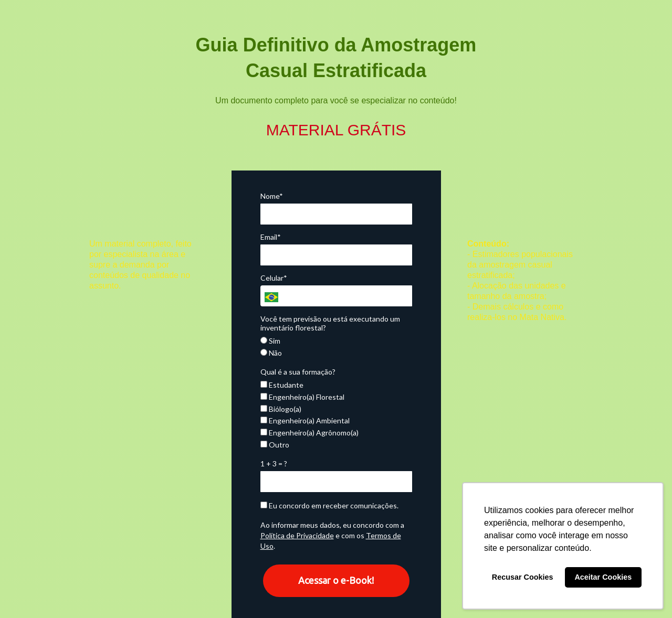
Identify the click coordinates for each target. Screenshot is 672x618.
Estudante (282, 385)
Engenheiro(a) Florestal (302, 397)
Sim (270, 341)
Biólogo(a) (281, 409)
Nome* (272, 196)
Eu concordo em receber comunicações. (329, 505)
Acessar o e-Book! (336, 580)
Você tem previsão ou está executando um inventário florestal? (330, 323)
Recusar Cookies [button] (523, 577)
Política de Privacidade (297, 535)
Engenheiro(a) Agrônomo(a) (309, 433)
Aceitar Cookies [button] (603, 577)
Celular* (274, 278)
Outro (275, 445)
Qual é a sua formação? (298, 372)
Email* (271, 237)
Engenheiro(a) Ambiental (305, 420)
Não (271, 353)
